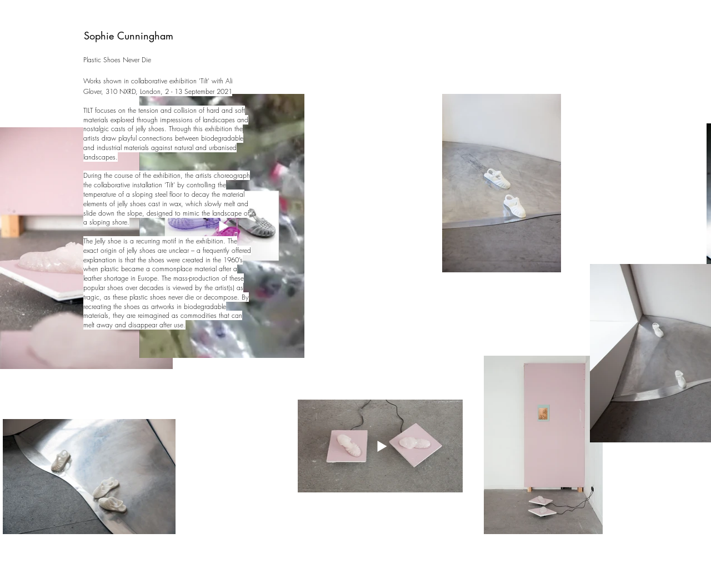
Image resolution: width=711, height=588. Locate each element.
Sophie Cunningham (129, 36)
